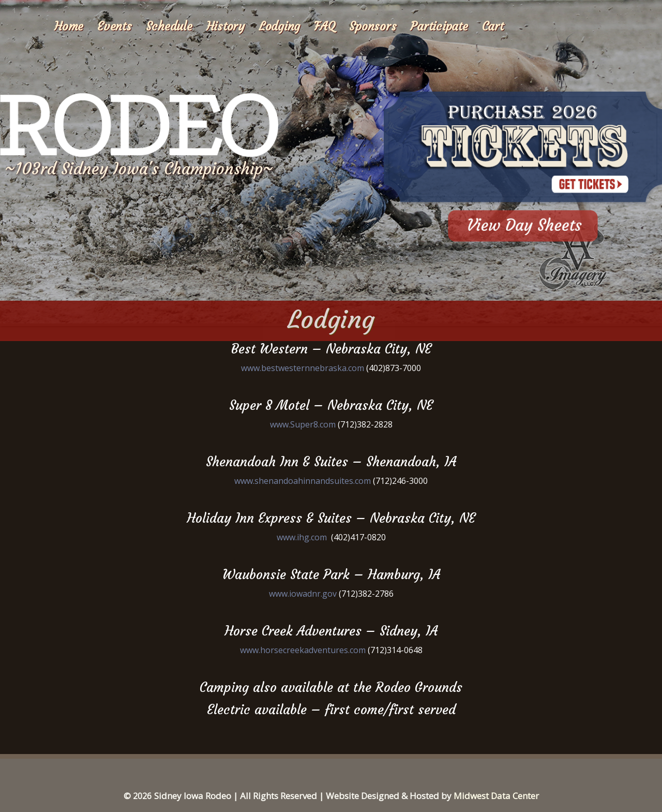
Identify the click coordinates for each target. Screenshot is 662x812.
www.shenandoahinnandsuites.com (303, 481)
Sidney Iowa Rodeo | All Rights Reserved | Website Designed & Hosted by (304, 796)
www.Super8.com (303, 424)
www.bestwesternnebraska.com (303, 368)
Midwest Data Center (496, 796)
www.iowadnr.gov (303, 594)
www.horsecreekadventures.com (303, 650)
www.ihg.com (302, 537)
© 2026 (138, 796)
